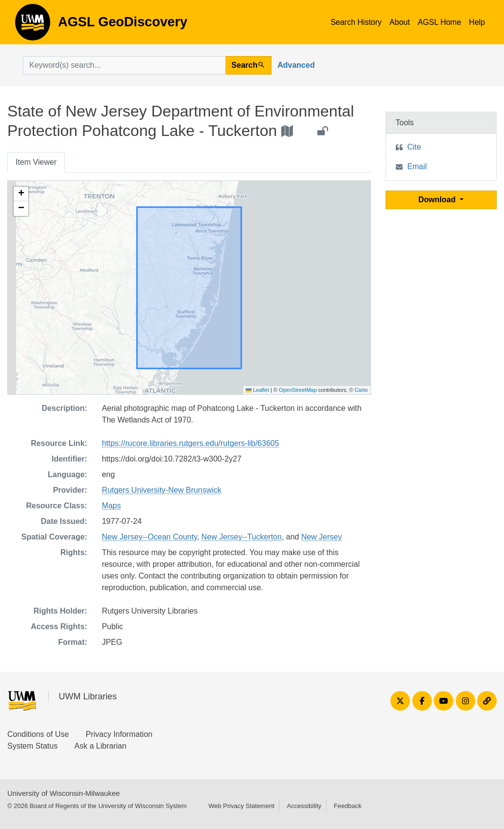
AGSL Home (439, 22)
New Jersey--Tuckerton (242, 537)
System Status (32, 746)
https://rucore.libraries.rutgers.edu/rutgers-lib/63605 (191, 443)
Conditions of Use (38, 734)
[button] (21, 194)
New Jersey (322, 537)
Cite (414, 147)
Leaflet (257, 390)
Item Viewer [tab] (36, 162)
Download (438, 200)
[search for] (124, 65)
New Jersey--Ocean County (149, 537)
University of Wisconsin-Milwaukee (64, 793)
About (400, 22)
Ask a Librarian (101, 746)
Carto (361, 390)
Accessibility (304, 806)
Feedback (348, 806)
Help (477, 22)
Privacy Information (119, 734)
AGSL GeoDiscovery (33, 25)
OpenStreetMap (298, 390)
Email (417, 166)
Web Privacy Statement (241, 806)
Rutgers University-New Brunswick (162, 490)
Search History (356, 22)
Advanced (296, 65)
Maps (111, 506)
